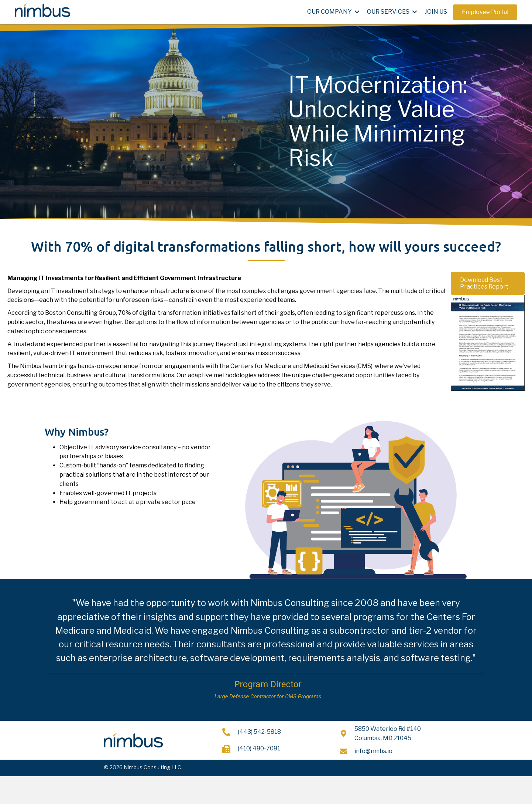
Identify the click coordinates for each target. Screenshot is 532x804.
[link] (335, 12)
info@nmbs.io (373, 751)
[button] (485, 12)
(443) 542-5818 (259, 732)
